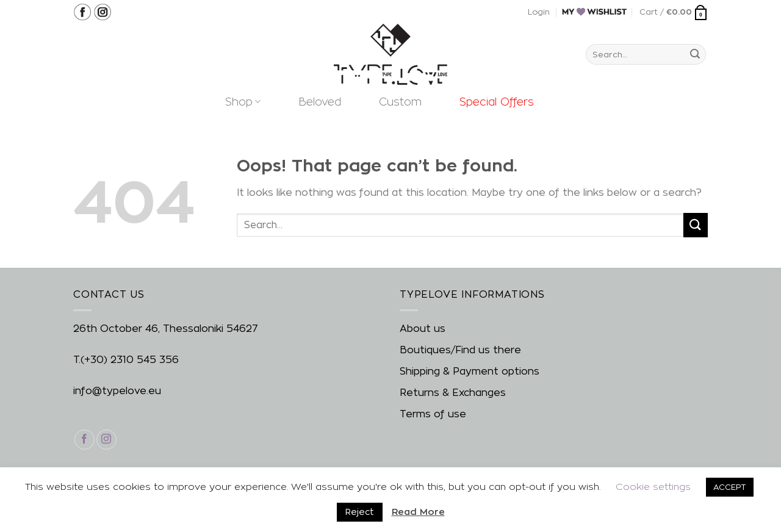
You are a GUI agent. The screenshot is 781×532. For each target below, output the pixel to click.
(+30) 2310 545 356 (130, 360)
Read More (418, 512)
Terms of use (433, 414)
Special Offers (497, 102)
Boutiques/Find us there (460, 350)
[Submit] (695, 54)
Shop (243, 102)
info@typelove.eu (117, 391)
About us (423, 329)
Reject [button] (360, 512)
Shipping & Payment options (470, 371)
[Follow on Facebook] (85, 440)
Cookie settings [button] (653, 487)
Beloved (320, 102)
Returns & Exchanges (453, 393)
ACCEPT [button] (730, 487)
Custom (400, 102)
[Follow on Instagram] (106, 440)
